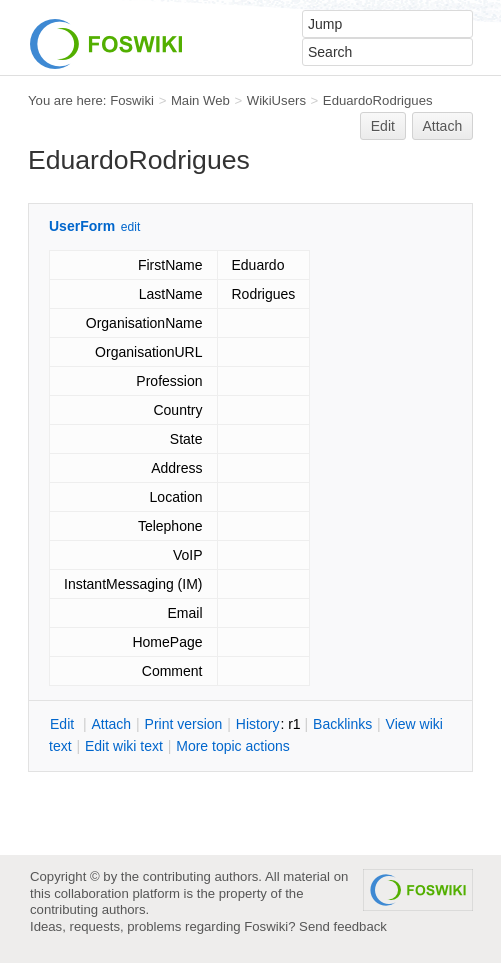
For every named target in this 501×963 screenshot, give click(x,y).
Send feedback (343, 926)
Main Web (200, 100)
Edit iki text (124, 746)
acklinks (342, 724)
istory (258, 724)
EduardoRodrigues (378, 100)
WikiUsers (276, 100)
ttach (111, 724)
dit (64, 724)
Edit (383, 126)
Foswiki (132, 100)
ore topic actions (233, 746)
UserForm (82, 226)
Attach (443, 126)
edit (130, 227)
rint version (184, 724)
